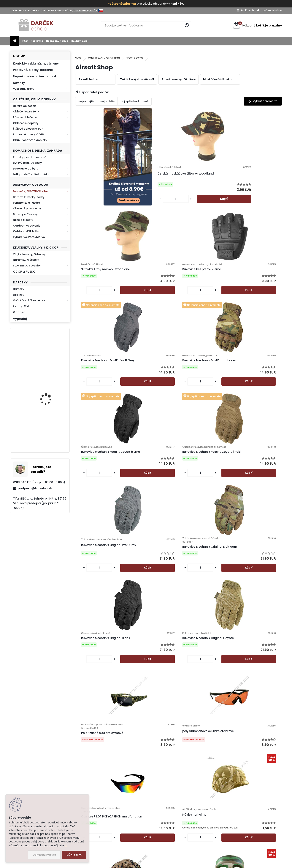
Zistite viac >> (37, 772)
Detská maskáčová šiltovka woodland (151, 175)
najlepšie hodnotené (135, 101)
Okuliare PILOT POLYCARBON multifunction (202, 499)
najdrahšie (107, 101)
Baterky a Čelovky (25, 214)
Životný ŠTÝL (21, 306)
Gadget (19, 312)
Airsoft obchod (135, 58)
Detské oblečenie (25, 106)
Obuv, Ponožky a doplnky (30, 140)
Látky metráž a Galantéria (31, 174)
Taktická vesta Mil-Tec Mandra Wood (199, 707)
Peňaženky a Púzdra (27, 203)
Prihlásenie (247, 10)
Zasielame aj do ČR (171, 825)
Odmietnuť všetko (44, 855)
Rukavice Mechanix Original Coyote (254, 386)
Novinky (19, 83)
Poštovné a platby (170, 767)
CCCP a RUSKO (24, 272)
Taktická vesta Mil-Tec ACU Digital (151, 707)
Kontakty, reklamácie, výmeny (36, 63)
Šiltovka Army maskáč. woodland (199, 175)
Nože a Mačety (23, 220)
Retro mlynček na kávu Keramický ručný (50, 351)
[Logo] (36, 26)
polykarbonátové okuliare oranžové (149, 497)
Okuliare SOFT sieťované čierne (251, 703)
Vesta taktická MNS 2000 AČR (101, 705)
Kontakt (163, 792)
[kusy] (139, 202)
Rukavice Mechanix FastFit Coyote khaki (253, 282)
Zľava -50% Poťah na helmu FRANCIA (100, 607)
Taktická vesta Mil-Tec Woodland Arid (199, 607)
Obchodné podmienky (173, 777)
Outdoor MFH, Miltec (27, 231)
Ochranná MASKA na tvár (149, 599)
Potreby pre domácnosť (29, 157)
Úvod (78, 58)
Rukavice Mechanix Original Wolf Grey (99, 386)
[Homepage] (15, 41)
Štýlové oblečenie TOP (28, 129)
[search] (187, 25)
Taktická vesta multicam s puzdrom (254, 607)
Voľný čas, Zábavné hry (29, 300)
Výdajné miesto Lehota (173, 806)
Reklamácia (79, 41)
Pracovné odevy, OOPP (28, 134)
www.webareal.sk (161, 864)
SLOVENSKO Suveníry (27, 266)
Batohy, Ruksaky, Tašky (29, 197)
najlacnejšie (86, 101)
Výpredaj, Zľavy (24, 89)
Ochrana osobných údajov (176, 772)
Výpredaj (20, 319)
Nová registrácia (271, 10)
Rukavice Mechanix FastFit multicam (150, 280)
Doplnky (19, 295)
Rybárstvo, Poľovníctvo (29, 237)
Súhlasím (74, 855)
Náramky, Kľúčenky (26, 260)
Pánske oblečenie (25, 117)
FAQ (25, 41)
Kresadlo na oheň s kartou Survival (47, 393)
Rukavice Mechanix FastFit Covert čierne (202, 280)
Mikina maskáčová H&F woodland (50, 433)
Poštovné (37, 41)
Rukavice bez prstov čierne (253, 177)
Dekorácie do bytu (26, 169)
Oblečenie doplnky (26, 123)
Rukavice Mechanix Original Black (202, 386)
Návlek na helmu (246, 498)
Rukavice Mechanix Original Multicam (151, 388)
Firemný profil (167, 801)
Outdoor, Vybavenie (27, 226)
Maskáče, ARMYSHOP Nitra (31, 191)
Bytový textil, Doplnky (27, 163)
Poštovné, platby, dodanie (33, 70)
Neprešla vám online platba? (35, 76)
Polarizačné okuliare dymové (100, 503)
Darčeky (19, 289)
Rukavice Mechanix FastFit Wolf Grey (98, 278)
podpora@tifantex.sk (35, 488)
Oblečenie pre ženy (26, 112)
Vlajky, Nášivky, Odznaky (29, 254)
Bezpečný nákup (57, 41)
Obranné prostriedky (27, 208)
